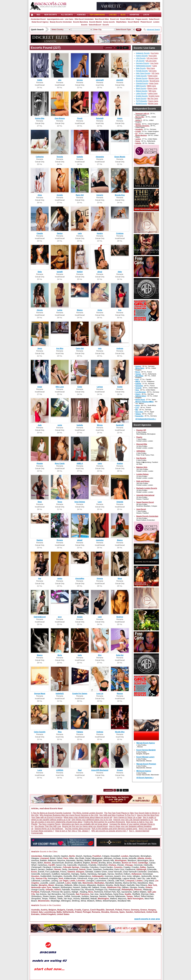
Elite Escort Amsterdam (84, 19)
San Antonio (41, 894)
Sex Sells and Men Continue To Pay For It (117, 815)
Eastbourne (130, 869)
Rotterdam (48, 856)
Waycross (122, 899)
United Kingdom (48, 914)
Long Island (149, 881)
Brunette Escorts (142, 81)
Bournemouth (58, 863)
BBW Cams (152, 86)
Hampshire (65, 874)
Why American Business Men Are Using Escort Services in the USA (69, 815)
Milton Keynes (80, 885)
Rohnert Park (110, 892)
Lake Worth (151, 878)
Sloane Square (49, 896)
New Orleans (141, 885)
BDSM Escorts (141, 104)
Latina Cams (153, 93)
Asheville (132, 858)
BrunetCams (155, 81)
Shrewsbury (36, 896)
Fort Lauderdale (52, 872)
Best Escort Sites (102, 19)
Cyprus (86, 910)
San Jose (94, 894)
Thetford (52, 899)
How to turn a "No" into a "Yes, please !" (73, 831)
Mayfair (34, 885)
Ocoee (103, 887)
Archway (117, 858)
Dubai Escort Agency (40, 22)
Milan (72, 858)
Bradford (78, 863)
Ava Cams (155, 53)
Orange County (38, 890)
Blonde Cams (154, 78)
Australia (35, 910)
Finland (119, 910)
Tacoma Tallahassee (116, 896)
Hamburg (87, 856)
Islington (136, 876)
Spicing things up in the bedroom (49, 829)
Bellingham (97, 860)
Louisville (44, 883)
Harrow (111, 874)
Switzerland (140, 912)
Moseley (109, 885)
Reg (38, 15)
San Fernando (69, 894)
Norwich (77, 887)
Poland (78, 912)
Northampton (66, 887)
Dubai (88, 858)
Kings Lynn (93, 878)
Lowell (52, 883)
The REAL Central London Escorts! (88, 813)
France (127, 910)
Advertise (134, 15)
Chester (120, 865)
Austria (44, 910)
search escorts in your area (147, 919)
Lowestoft (60, 883)
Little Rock (120, 881)
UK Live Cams (151, 61)
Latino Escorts (141, 93)
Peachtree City (77, 890)
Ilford (75, 876)
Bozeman (69, 863)
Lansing (54, 881)
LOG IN (146, 15)
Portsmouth (45, 892)
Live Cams (69, 19)
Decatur (41, 869)
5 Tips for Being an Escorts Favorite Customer (51, 813)
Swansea (94, 896)
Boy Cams (151, 68)
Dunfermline (108, 869)
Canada (70, 910)
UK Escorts (140, 61)
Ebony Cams (152, 88)
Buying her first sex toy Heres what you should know (85, 826)
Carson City (61, 865)
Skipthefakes (121, 22)
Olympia (133, 887)
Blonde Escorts (142, 78)
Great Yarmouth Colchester (135, 872)
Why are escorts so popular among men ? (110, 831)
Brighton (87, 863)
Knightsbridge (115, 878)
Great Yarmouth (115, 872)
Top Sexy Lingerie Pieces (50, 824)
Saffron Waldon (140, 892)
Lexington (90, 881)
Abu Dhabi (80, 858)
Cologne (106, 856)
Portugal (87, 912)
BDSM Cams (153, 104)
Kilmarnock (82, 878)
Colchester (57, 867)
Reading (83, 892)
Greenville (36, 874)
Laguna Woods (129, 878)
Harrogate (102, 874)
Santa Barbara (106, 894)
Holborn (127, 874)
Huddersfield (46, 876)
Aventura (35, 860)
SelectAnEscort (95, 25)
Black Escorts (141, 88)
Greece (144, 910)
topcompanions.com (55, 19)
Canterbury (42, 865)
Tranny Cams (153, 101)
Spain (122, 912)
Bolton (40, 863)
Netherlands (68, 912)
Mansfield (110, 883)
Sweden (129, 912)
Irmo (124, 876)
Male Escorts (141, 68)
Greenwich (46, 874)
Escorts (106, 25)
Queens (67, 892)
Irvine (129, 876)
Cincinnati (138, 865)
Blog (123, 15)
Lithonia (111, 881)
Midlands (68, 885)
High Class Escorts (143, 73)
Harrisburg (92, 874)
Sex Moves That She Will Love (48, 826)
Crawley (127, 867)
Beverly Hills (109, 860)
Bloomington (143, 860)
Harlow (83, 874)
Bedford (88, 860)
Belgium (52, 910)
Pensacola (90, 890)
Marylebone (143, 883)
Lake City (141, 878)
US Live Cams (152, 58)
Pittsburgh (147, 890)
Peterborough (115, 890)
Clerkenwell (36, 867)
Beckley (80, 860)
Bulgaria (61, 910)
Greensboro (153, 872)
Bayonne (61, 860)
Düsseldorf (115, 856)
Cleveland (47, 867)
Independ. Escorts (143, 53)
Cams (155, 66)
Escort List (115, 19)
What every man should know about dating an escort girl (88, 817)
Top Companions (97, 15)
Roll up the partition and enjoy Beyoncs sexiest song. (115, 829)
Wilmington (66, 901)
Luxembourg (50, 912)
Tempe (45, 899)
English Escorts (142, 96)
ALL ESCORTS (67, 15)
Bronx (109, 863)
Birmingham (146, 856)
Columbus (94, 867)
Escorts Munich (96, 22)
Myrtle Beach (120, 885)
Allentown (108, 858)
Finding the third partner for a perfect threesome (104, 822)
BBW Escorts (141, 86)
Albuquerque (97, 858)
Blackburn (132, 860)
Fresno (63, 872)
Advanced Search (153, 30)
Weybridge (55, 901)
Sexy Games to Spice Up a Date (128, 817)
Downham (97, 869)
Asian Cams (154, 83)
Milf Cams (152, 91)
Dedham (50, 869)
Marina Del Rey (130, 883)
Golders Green (101, 872)
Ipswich (117, 876)
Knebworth (104, 878)
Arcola (125, 858)
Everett (41, 872)
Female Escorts (142, 71)
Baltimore (52, 860)
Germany (135, 910)
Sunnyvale (76, 896)
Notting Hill (86, 887)
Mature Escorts (142, 91)
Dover (89, 869)
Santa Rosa (118, 894)
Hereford (119, 874)
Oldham (125, 887)
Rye (119, 892)
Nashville (131, 885)
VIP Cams (155, 73)
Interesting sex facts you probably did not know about (85, 824)
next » (126, 48)
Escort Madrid (133, 22)
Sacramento (127, 892)
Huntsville (68, 876)
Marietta (118, 883)
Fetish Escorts (141, 76)
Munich (79, 856)
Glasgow (35, 858)
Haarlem (64, 856)
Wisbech (91, 901)
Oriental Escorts (142, 83)
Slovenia (114, 912)
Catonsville (72, 865)
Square (60, 896)
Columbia (84, 867)
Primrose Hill (57, 892)
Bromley (102, 863)
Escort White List (127, 19)
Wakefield (85, 899)
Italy (41, 912)
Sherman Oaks (147, 894)
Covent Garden (106, 867)
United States (63, 914)
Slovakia (105, 912)
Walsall (93, 899)
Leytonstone (101, 881)
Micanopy (59, 885)
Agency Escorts (142, 56)
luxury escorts (109, 22)
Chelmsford (102, 865)
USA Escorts (141, 58)
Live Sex (113, 15)
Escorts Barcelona (80, 22)
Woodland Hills (124, 901)
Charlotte (92, 865)
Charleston (82, 865)
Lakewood (36, 881)
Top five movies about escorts (78, 829)
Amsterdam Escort (38, 19)
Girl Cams (153, 71)
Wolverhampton (110, 901)
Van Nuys (68, 899)
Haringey (75, 874)
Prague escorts (141, 19)
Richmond (99, 892)
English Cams (154, 96)
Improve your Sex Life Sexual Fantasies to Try (133, 820)
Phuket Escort (146, 22)
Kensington (53, 878)
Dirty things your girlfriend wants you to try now (92, 820)
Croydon (135, 867)
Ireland (34, 912)
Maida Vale (77, 883)
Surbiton (85, 896)
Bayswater (71, 860)
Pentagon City (101, 890)
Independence (85, 876)
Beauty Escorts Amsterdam (61, 22)
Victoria (76, 899)
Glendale (89, 872)
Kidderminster (70, 878)
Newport (56, 887)
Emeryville (152, 869)
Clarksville (148, 865)
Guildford (56, 874)
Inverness (109, 876)
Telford (137, 896)
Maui (151, 883)
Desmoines (73, 869)
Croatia (78, 910)
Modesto (101, 885)
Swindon (103, 896)
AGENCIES (81, 15)
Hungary (152, 910)
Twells (60, 899)
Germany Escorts (142, 63)
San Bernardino (54, 894)
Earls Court (119, 869)
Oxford (59, 858)
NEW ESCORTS (50, 15)
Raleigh (75, 892)
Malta (59, 912)
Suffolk (67, 896)
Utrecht (57, 856)
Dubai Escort (154, 19)
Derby (64, 869)
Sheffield (136, 894)
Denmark (110, 910)
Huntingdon (57, 876)
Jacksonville (146, 876)
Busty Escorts (141, 99)
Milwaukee (91, 885)
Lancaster (46, 881)
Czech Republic (97, 910)
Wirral (83, 901)
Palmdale (66, 890)
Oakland (95, 887)
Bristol (53, 858)
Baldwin (44, 860)
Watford (113, 899)
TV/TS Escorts (141, 101)
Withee (99, 901)
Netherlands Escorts (144, 66)
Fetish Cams (153, 76)
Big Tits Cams (153, 99)
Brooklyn (117, 863)
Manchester (134, 856)
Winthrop (76, 901)
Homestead (147, 874)
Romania (96, 912)
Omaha (141, 887)
